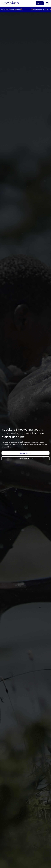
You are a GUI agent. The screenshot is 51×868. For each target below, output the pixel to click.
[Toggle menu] (47, 3)
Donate (40, 3)
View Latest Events (25, 458)
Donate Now (26, 453)
